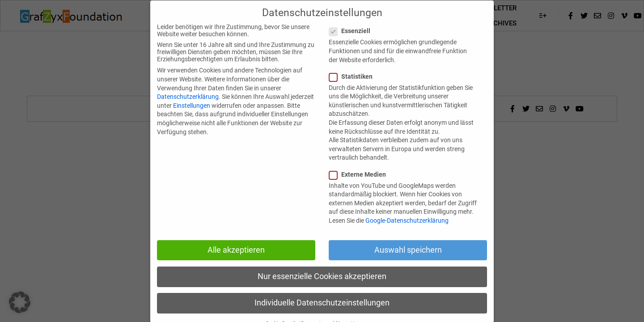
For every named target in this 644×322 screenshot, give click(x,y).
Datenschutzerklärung (188, 109)
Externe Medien (360, 186)
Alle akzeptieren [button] (236, 262)
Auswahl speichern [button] (408, 262)
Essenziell (352, 43)
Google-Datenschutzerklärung (407, 233)
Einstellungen (192, 118)
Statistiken (354, 89)
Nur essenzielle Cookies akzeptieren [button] (322, 288)
